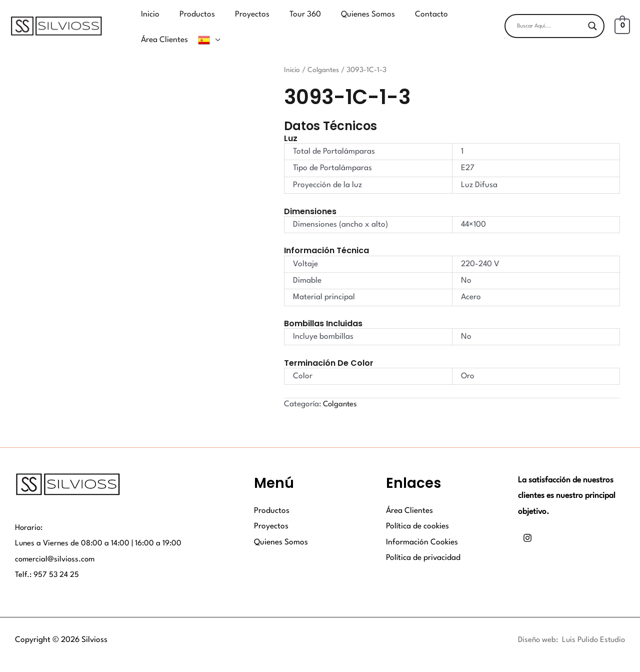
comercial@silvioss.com (56, 544)
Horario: (29, 512)
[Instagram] (527, 523)
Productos (272, 495)
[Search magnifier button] (592, 19)
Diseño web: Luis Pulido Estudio (569, 624)
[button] (554, 31)
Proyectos (271, 511)
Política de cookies (417, 511)
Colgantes (324, 55)
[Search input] (550, 19)
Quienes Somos (281, 527)
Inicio (292, 55)
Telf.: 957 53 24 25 (47, 560)
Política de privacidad (423, 542)
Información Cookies (422, 527)
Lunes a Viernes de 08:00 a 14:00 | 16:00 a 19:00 (99, 528)
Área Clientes (409, 495)
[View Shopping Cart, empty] (622, 19)
